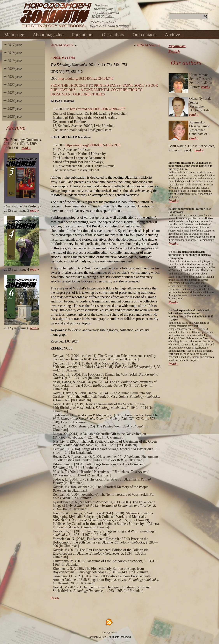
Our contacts (145, 35)
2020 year (15, 69)
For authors (83, 35)
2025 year (15, 109)
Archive (172, 35)
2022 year (15, 85)
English (174, 52)
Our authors (113, 35)
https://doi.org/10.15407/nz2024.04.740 (86, 79)
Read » (173, 201)
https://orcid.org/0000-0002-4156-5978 (93, 145)
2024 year (15, 101)
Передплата (110, 632)
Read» (55, 598)
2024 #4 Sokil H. (149, 45)
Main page (14, 35)
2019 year (15, 61)
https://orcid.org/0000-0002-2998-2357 (97, 109)
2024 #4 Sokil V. (62, 45)
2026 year (15, 117)
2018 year (15, 53)
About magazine (48, 35)
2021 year (15, 77)
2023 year (15, 93)
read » (26, 148)
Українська (177, 46)
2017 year (15, 45)
